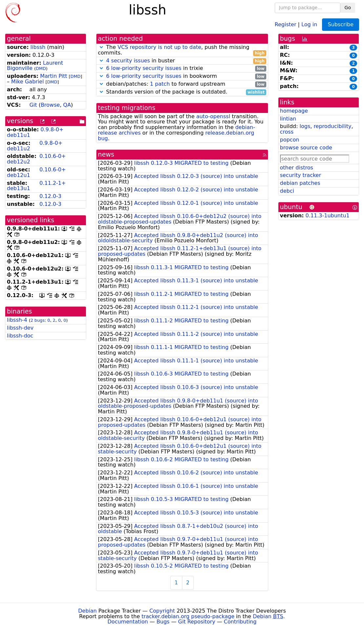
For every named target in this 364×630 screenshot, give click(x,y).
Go (348, 8)
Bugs (163, 622)
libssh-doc (20, 336)
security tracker (301, 175)
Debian (87, 611)
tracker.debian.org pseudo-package (188, 616)
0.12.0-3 (50, 196)
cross (287, 132)
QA (67, 105)
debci (287, 191)
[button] (101, 47)
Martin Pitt (53, 76)
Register (286, 24)
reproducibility (332, 126)
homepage (294, 111)
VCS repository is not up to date (159, 47)
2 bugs (38, 320)
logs (305, 126)
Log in (309, 24)
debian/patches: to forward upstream (182, 84)
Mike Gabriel (28, 82)
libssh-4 (17, 320)
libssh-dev (20, 328)
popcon (290, 140)
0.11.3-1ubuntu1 (328, 216)
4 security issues (128, 61)
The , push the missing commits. (182, 50)
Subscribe (341, 24)
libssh (38, 47)
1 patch (160, 84)
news (106, 154)
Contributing (240, 622)
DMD (41, 68)
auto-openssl (213, 116)
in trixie (182, 68)
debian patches (300, 183)
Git (33, 105)
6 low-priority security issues (144, 68)
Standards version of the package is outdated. (182, 92)
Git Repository (197, 622)
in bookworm (182, 76)
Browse (50, 105)
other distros (297, 168)
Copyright (162, 611)
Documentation (128, 622)
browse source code (306, 148)
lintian (288, 119)
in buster (182, 61)
